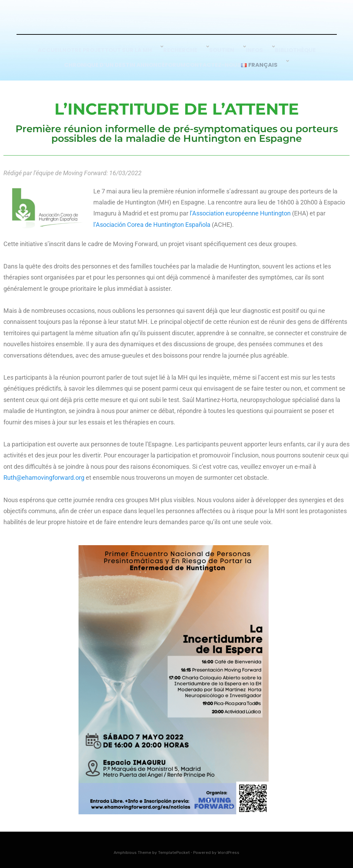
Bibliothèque (296, 52)
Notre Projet (91, 52)
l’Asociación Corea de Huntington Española (152, 221)
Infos (259, 52)
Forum (176, 62)
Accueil (50, 52)
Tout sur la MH (143, 52)
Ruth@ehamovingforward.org (44, 474)
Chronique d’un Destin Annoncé (108, 62)
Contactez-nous (221, 62)
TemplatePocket (174, 849)
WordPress (229, 849)
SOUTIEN (228, 52)
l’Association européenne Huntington (240, 210)
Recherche (191, 52)
